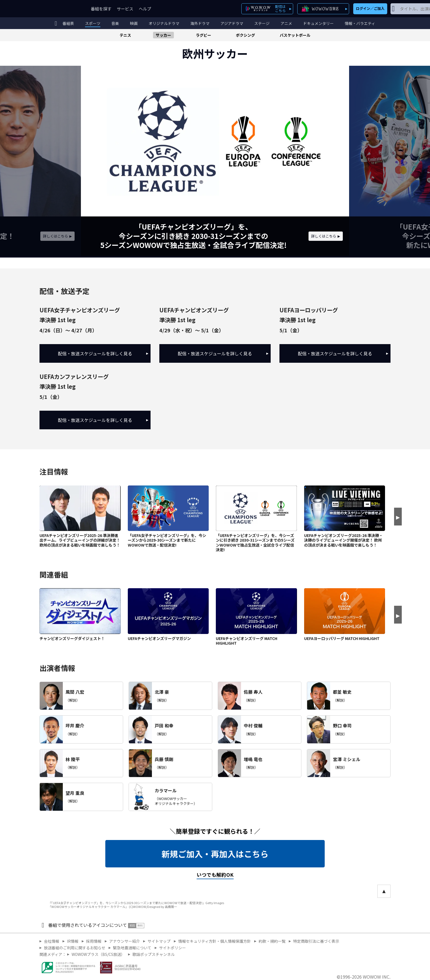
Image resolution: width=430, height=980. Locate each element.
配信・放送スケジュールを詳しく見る (103, 353)
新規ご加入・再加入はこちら (215, 854)
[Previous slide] (87, 162)
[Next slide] (343, 162)
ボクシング (245, 35)
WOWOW (60, 9)
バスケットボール (295, 35)
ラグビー (203, 35)
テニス (125, 35)
